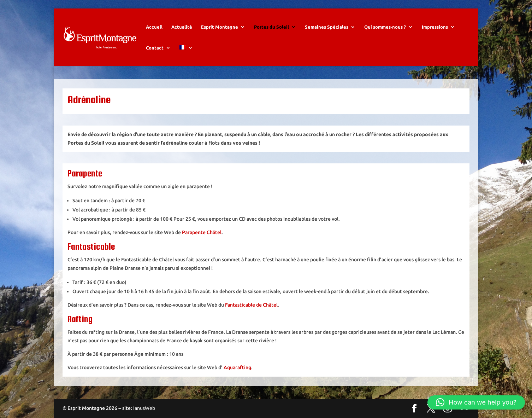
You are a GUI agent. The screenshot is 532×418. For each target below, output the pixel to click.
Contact (155, 48)
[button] (476, 402)
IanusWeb (144, 408)
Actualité (182, 27)
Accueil (154, 27)
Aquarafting (237, 367)
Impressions (435, 27)
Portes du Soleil (271, 27)
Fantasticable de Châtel (251, 305)
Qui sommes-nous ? (385, 27)
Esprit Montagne (220, 27)
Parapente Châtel (202, 232)
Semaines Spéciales (327, 27)
